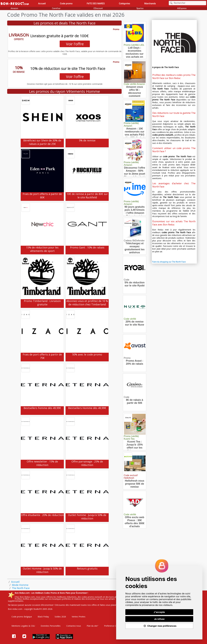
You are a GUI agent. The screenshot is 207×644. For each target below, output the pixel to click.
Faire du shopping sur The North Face (169, 262)
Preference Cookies (113, 626)
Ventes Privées (79, 617)
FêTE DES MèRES (96, 4)
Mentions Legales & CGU (23, 626)
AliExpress (182, 8)
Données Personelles (51, 626)
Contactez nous (74, 626)
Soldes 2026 (60, 617)
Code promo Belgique (22, 617)
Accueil (42, 4)
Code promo (66, 4)
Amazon (14, 8)
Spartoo (140, 8)
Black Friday (43, 617)
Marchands (150, 4)
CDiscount (98, 8)
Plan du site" (93, 626)
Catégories (124, 4)
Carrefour (56, 8)
